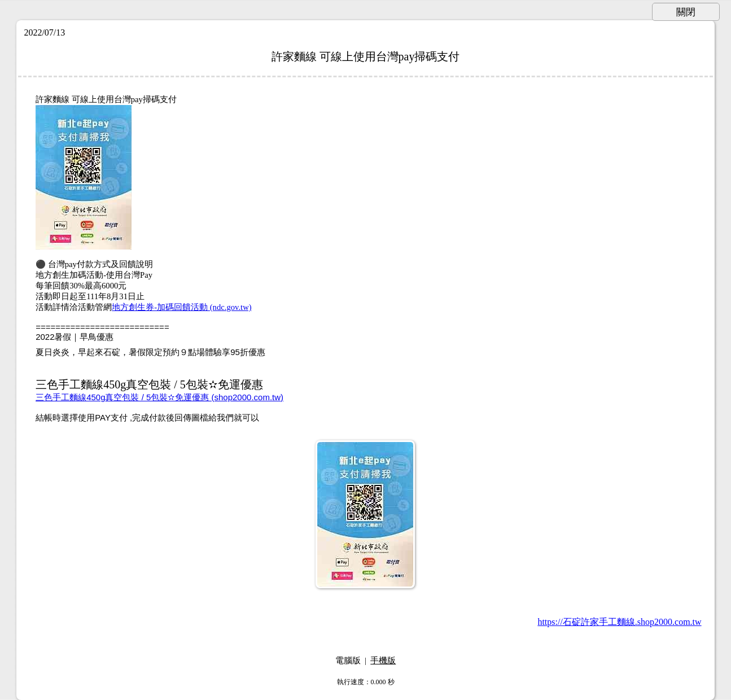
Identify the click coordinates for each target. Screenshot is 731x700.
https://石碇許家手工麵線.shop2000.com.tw (619, 622)
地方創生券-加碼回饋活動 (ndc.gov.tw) (181, 307)
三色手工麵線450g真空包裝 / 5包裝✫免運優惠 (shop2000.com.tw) (159, 397)
